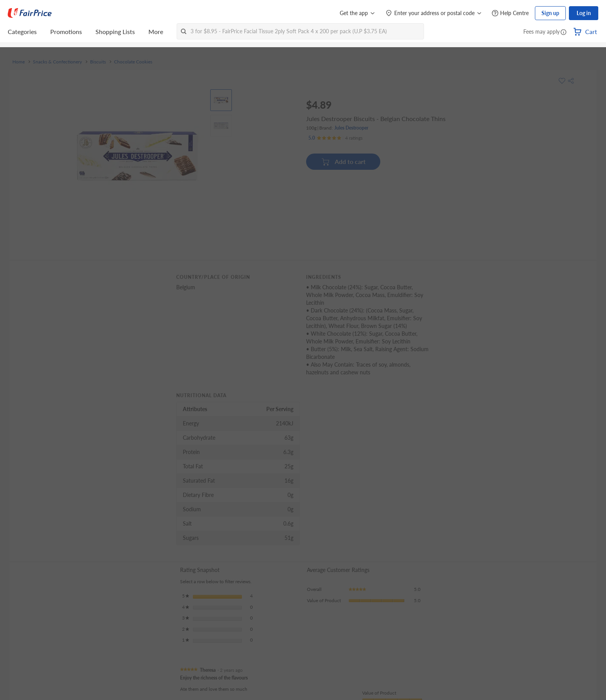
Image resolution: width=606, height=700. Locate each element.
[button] (563, 32)
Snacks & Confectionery (57, 62)
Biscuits (98, 62)
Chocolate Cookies (133, 62)
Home (19, 62)
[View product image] (221, 100)
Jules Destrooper (351, 128)
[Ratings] (335, 138)
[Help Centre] (510, 13)
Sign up (550, 13)
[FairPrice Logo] (30, 13)
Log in (584, 13)
